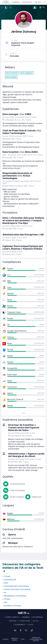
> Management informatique (14, 596)
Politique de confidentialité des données (36, 639)
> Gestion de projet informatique (16, 589)
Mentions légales (15, 639)
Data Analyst (11, 77)
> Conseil (6, 576)
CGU (23, 639)
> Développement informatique (16, 586)
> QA (5, 602)
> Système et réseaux (12, 606)
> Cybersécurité (9, 580)
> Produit (6, 599)
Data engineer (27, 73)
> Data (5, 583)
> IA (4, 593)
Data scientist (12, 73)
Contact (5, 639)
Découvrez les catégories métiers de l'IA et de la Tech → (23, 568)
